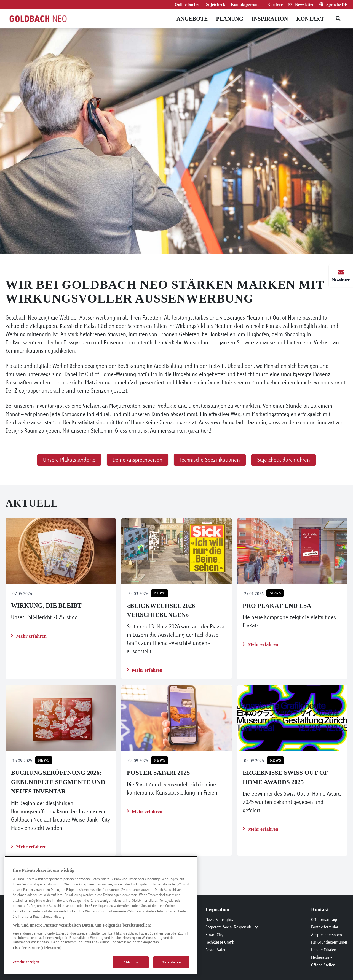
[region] (101, 915)
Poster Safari (216, 950)
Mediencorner (322, 957)
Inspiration (270, 19)
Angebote (192, 19)
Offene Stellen (323, 965)
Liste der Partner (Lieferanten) (37, 948)
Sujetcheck (216, 4)
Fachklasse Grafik (220, 942)
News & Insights (219, 920)
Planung (230, 19)
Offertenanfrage (325, 920)
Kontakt (310, 19)
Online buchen (188, 4)
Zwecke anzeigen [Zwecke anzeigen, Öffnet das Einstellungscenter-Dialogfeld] (26, 962)
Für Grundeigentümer (329, 942)
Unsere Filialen (324, 950)
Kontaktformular (325, 927)
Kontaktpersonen (246, 4)
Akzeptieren (171, 962)
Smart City (214, 935)
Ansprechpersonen (327, 935)
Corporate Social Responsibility (232, 927)
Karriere (275, 4)
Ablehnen (131, 962)
